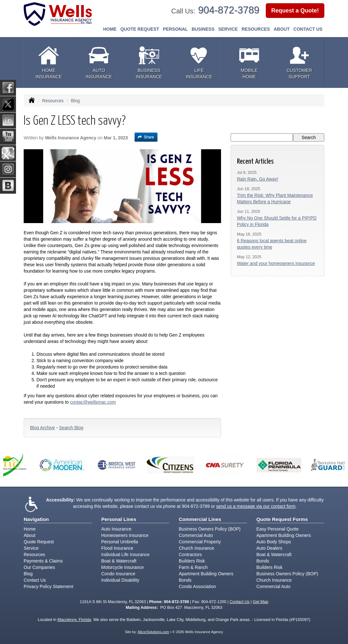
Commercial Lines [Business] (200, 519)
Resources (53, 101)
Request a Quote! (295, 11)
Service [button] (228, 29)
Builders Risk (192, 561)
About (282, 29)
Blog (28, 574)
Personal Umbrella (120, 542)
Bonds (185, 580)
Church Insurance (197, 548)
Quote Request (39, 542)
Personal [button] (175, 29)
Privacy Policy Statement (48, 586)
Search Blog (71, 428)
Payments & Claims (43, 561)
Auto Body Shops (274, 542)
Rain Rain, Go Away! (258, 179)
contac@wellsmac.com (93, 402)
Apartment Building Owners (206, 574)
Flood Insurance (117, 548)
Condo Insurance (119, 574)
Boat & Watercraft (119, 561)
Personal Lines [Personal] (119, 519)
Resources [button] (256, 29)
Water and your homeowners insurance (276, 263)
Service (31, 548)
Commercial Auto (196, 535)
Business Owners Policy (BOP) (210, 529)
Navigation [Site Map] (36, 519)
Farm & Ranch (193, 567)
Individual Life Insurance (126, 555)
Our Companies (39, 567)
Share (146, 137)
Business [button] (203, 29)
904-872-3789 (229, 10)
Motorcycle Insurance (123, 567)
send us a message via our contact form (256, 506)
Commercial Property (200, 542)
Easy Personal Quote (278, 529)
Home (110, 29)
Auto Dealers (269, 548)
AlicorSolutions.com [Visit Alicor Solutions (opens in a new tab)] (153, 632)
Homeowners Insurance (125, 535)
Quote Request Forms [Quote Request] (282, 519)
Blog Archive (43, 428)
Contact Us (308, 29)
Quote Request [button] (140, 29)
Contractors (190, 555)
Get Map (260, 602)
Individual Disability (120, 580)
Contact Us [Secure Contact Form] (240, 602)
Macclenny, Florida (74, 620)
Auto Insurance (116, 529)
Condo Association (197, 586)
